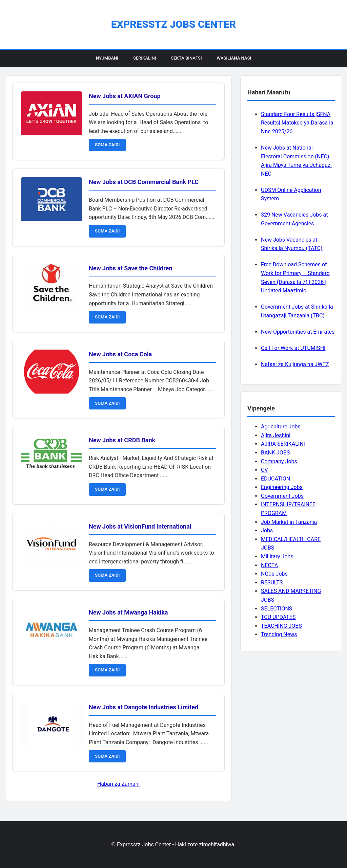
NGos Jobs (274, 574)
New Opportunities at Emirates (298, 332)
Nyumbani (107, 58)
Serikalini (145, 58)
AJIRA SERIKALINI (283, 444)
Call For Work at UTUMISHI (293, 348)
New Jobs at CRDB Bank (122, 440)
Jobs (267, 530)
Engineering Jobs (282, 487)
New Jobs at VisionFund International (140, 526)
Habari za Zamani (118, 784)
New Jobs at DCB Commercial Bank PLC (144, 182)
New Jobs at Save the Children (130, 268)
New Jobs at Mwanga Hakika (128, 612)
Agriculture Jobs (281, 427)
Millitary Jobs (277, 557)
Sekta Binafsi (186, 58)
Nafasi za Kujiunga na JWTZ (295, 364)
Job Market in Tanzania (289, 522)
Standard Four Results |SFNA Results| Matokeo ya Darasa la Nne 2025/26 (297, 123)
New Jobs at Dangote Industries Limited (144, 707)
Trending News (279, 634)
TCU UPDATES (278, 617)
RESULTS (272, 583)
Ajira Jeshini (276, 435)
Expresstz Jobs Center (173, 24)
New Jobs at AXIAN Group (125, 96)
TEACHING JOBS (281, 626)
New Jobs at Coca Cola (120, 354)
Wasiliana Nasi (234, 58)
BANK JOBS (275, 453)
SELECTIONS (277, 609)
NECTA (269, 565)
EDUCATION (275, 479)
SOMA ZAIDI (107, 145)
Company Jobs (279, 461)
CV (264, 470)
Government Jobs (282, 496)
